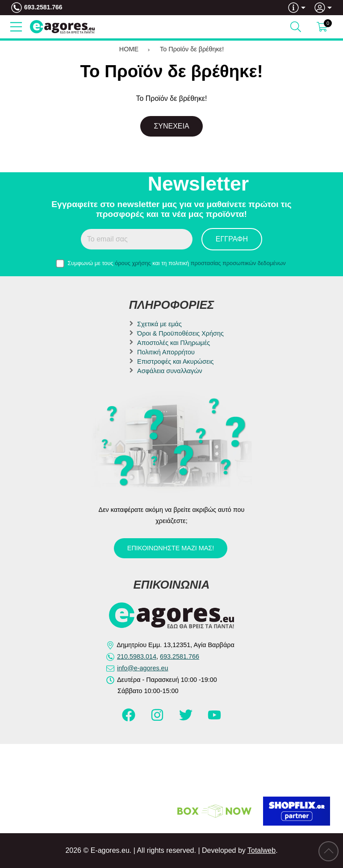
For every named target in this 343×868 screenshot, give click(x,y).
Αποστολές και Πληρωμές (174, 343)
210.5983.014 (137, 656)
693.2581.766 (43, 7)
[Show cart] (322, 27)
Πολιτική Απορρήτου (166, 352)
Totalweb (261, 850)
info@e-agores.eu (143, 668)
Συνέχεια (171, 126)
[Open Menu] (16, 27)
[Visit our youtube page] (214, 719)
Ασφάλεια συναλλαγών (170, 371)
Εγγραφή (232, 239)
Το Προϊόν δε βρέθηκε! (192, 49)
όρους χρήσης (133, 263)
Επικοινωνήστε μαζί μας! (171, 548)
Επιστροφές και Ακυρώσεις (175, 361)
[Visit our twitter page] (187, 719)
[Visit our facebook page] (130, 719)
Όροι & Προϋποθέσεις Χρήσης (180, 333)
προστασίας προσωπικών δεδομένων (238, 263)
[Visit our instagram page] (158, 719)
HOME (129, 49)
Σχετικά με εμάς (159, 324)
